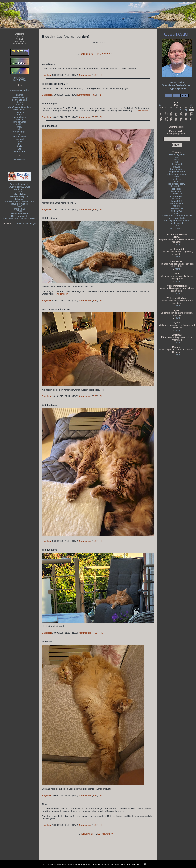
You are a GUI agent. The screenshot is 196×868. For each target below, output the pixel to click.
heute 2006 (177, 211)
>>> (192, 105)
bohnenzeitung (20, 100)
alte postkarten (177, 203)
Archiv (20, 36)
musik (177, 176)
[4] (89, 53)
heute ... (177, 179)
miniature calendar (20, 90)
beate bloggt (177, 223)
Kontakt (19, 39)
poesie (177, 167)
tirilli (20, 144)
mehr (178, 244)
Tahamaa (19, 199)
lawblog (19, 124)
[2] (83, 53)
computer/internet (177, 172)
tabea (20, 141)
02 (186, 110)
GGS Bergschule (20, 216)
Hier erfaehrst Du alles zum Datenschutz (117, 864)
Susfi (20, 206)
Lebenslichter (19, 194)
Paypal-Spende (177, 88)
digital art (177, 199)
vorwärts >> (107, 53)
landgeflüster (20, 122)
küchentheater (20, 117)
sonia (20, 134)
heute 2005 (177, 201)
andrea (20, 95)
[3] (86, 53)
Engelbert (47, 75)
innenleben (177, 186)
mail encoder (20, 160)
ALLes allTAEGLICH (19, 187)
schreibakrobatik (177, 218)
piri (20, 129)
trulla (20, 146)
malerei (177, 206)
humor (177, 181)
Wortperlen (20, 189)
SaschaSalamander (20, 184)
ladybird (20, 119)
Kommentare (85, 75)
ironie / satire (177, 169)
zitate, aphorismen (177, 174)
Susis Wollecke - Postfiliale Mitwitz (20, 219)
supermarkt (19, 139)
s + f (177, 225)
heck (19, 114)
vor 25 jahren (177, 228)
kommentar (177, 191)
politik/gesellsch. (177, 184)
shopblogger (20, 132)
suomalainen (20, 137)
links (177, 159)
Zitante (20, 192)
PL (101, 75)
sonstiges (177, 189)
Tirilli (20, 211)
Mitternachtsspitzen (20, 196)
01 (181, 110)
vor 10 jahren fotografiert (177, 221)
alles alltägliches (177, 154)
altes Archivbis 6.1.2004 (20, 79)
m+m (177, 213)
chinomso (19, 102)
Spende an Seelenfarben (177, 85)
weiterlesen (143, 111)
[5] (92, 53)
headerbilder (177, 208)
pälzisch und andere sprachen (177, 216)
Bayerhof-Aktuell (20, 204)
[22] (99, 53)
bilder (177, 157)
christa (20, 105)
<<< (160, 105)
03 (191, 110)
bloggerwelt (177, 164)
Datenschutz (19, 44)
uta (19, 149)
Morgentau (20, 209)
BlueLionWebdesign (26, 223)
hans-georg (20, 112)
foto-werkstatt (20, 110)
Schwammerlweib (20, 214)
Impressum (20, 41)
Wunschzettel (177, 82)
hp (177, 162)
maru (19, 127)
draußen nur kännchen (20, 107)
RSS (95, 75)
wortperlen (19, 151)
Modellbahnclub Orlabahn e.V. (20, 201)
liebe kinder (177, 194)
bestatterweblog (20, 97)
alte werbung (177, 196)
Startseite (20, 34)
